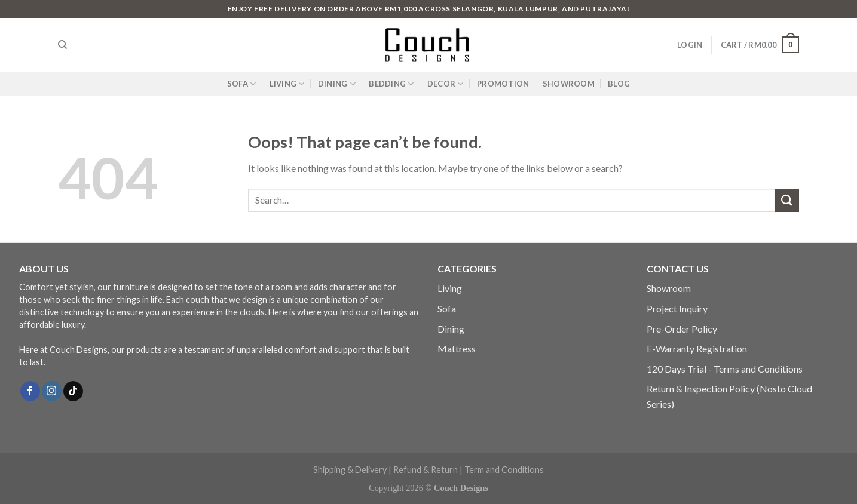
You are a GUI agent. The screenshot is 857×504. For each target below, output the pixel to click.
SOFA (241, 84)
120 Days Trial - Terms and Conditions (725, 369)
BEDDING (391, 84)
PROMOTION (503, 84)
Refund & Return (426, 470)
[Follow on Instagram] (52, 391)
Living (450, 288)
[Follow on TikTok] (73, 391)
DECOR (446, 84)
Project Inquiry (677, 308)
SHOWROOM (569, 84)
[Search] (62, 45)
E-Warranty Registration (697, 348)
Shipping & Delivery (350, 470)
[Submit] (787, 200)
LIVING (287, 84)
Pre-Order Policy (682, 329)
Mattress (457, 348)
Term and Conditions (504, 470)
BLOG (619, 84)
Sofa (447, 308)
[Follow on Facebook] (30, 391)
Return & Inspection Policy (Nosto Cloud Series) (729, 396)
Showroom (669, 288)
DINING (337, 84)
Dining (451, 329)
